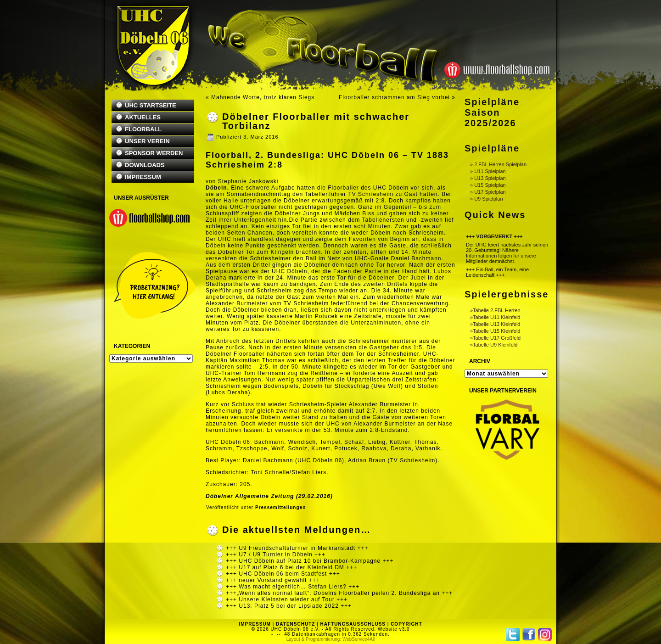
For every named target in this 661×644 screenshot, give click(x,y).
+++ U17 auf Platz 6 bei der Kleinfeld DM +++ (291, 567)
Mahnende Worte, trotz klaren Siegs (263, 97)
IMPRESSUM (143, 177)
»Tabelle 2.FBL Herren (495, 310)
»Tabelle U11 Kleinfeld (495, 317)
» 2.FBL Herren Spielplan (498, 164)
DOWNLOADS (145, 165)
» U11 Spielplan (488, 171)
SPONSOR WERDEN (154, 153)
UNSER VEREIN (147, 141)
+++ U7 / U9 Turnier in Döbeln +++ (276, 554)
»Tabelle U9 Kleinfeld (494, 345)
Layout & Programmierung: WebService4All (331, 639)
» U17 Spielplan (488, 192)
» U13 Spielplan (488, 178)
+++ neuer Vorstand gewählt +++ (273, 580)
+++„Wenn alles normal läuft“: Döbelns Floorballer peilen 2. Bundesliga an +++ (339, 593)
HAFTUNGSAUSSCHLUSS (353, 624)
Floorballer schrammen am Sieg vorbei (394, 97)
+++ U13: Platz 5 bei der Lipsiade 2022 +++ (289, 606)
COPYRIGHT (406, 624)
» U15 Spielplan (488, 185)
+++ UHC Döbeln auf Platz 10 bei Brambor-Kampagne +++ (310, 561)
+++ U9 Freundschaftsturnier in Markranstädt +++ (297, 548)
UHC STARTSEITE (151, 105)
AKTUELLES (143, 117)
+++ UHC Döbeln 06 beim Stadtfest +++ (283, 574)
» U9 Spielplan (487, 199)
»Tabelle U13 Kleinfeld (495, 324)
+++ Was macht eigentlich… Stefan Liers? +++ (293, 587)
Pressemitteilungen (280, 507)
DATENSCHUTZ (295, 624)
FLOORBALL (143, 129)
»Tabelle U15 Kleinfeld (495, 331)
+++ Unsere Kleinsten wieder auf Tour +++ (287, 599)
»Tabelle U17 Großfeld (495, 338)
